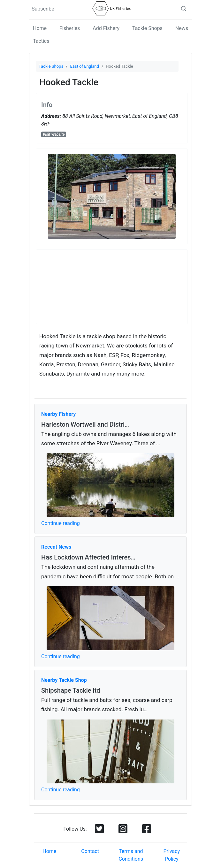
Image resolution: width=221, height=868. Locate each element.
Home (40, 28)
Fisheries (70, 28)
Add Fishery (106, 28)
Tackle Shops (147, 28)
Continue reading (61, 523)
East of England (84, 66)
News (182, 28)
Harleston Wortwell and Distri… (85, 424)
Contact (90, 851)
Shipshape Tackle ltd (71, 690)
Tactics (41, 41)
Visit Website (54, 134)
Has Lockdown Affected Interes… (88, 557)
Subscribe (43, 9)
